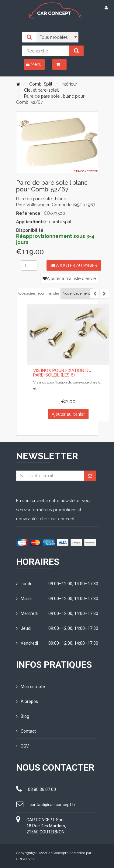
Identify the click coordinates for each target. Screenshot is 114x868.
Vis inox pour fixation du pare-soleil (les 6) (62, 373)
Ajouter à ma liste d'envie (69, 279)
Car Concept (56, 853)
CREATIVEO (26, 859)
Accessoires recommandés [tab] (38, 294)
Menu (34, 64)
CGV (22, 746)
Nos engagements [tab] (77, 294)
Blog (23, 716)
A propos (27, 701)
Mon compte (31, 687)
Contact (26, 731)
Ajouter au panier (74, 265)
